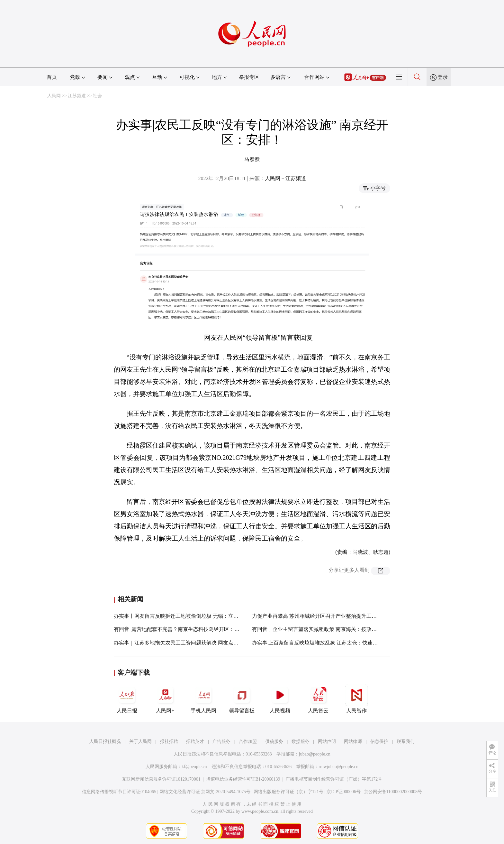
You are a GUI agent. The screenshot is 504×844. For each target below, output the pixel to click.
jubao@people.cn (315, 754)
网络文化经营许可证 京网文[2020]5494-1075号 (205, 792)
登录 (443, 77)
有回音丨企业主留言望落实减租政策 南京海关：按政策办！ (319, 629)
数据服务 (301, 742)
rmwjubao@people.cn (338, 767)
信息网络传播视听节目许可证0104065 (119, 792)
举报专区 (249, 77)
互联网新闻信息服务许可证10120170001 (161, 779)
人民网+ (165, 699)
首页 (52, 77)
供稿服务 (274, 742)
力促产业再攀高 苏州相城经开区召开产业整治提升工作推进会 (322, 616)
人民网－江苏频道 (285, 178)
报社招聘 (169, 742)
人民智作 (356, 699)
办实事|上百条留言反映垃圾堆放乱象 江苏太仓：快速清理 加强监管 (328, 643)
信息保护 (379, 742)
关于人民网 (140, 742)
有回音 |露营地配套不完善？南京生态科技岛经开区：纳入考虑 (184, 629)
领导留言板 (242, 699)
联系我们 (406, 742)
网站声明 (327, 742)
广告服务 (221, 742)
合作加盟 (248, 742)
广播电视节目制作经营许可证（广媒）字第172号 (334, 779)
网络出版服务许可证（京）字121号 (288, 792)
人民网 (54, 96)
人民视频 (280, 699)
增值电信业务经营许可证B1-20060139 (243, 779)
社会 (97, 96)
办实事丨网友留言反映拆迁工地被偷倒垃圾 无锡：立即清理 (181, 616)
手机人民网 (203, 699)
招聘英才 (195, 742)
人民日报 (127, 699)
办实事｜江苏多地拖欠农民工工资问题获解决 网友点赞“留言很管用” (191, 643)
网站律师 (353, 742)
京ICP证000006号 (344, 792)
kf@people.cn (194, 767)
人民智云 (318, 699)
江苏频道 (77, 96)
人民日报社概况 (105, 742)
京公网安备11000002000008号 (393, 792)
